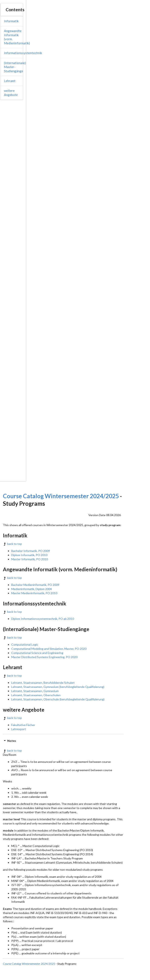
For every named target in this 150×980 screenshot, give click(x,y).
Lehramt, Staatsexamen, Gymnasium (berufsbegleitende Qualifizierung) (58, 687)
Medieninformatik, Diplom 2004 (32, 589)
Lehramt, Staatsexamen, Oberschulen (36, 695)
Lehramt (10, 81)
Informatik (11, 21)
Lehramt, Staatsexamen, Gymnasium (35, 691)
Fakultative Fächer (23, 725)
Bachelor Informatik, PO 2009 (31, 551)
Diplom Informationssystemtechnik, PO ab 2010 (43, 619)
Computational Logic (25, 644)
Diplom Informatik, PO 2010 (29, 555)
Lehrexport (19, 729)
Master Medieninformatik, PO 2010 (34, 593)
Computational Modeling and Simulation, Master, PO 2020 (49, 649)
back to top (12, 544)
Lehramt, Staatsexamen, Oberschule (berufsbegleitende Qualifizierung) (58, 699)
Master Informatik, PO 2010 (30, 559)
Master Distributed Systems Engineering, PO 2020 (44, 657)
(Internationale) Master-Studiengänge (15, 67)
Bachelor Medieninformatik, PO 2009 (35, 585)
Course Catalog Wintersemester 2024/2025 (61, 496)
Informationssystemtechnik (23, 53)
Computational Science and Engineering (37, 653)
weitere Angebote (11, 93)
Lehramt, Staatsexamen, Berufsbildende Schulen (43, 683)
